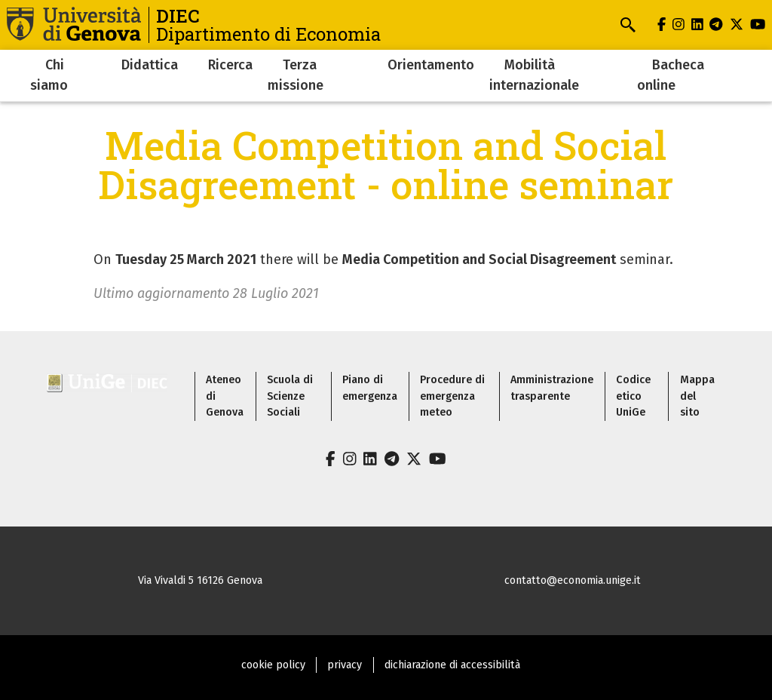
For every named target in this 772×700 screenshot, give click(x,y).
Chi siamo (49, 75)
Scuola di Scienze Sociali (290, 396)
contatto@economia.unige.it (573, 580)
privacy (345, 665)
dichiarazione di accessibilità (452, 665)
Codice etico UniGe (633, 396)
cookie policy (273, 665)
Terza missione (296, 75)
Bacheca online (671, 75)
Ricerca (230, 65)
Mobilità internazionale (534, 75)
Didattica (150, 65)
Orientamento (431, 65)
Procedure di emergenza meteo (452, 396)
